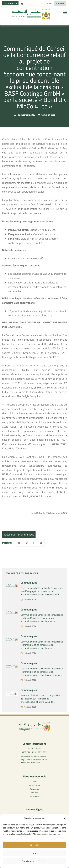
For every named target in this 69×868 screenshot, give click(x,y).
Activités (34, 793)
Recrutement (34, 789)
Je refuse (34, 853)
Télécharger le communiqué (19, 535)
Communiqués (48, 115)
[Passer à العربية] (50, 3)
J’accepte (34, 845)
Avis (34, 782)
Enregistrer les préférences (34, 861)
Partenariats (34, 796)
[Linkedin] (41, 543)
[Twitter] (27, 543)
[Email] (19, 543)
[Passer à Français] (60, 3)
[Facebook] (34, 543)
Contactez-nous (10, 3)
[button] (65, 819)
